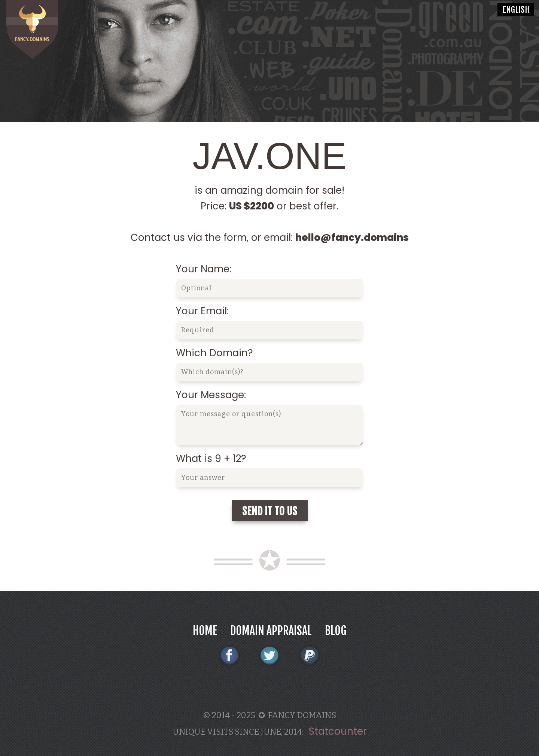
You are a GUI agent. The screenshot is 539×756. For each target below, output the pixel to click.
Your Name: (204, 269)
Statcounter (338, 731)
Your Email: (202, 311)
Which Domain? (214, 353)
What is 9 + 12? (211, 459)
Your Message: (211, 395)
